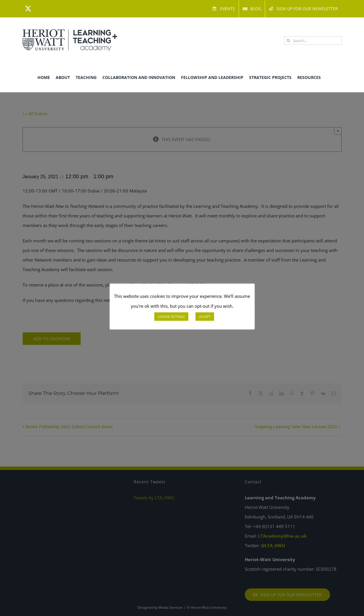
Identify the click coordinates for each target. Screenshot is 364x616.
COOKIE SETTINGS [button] (171, 317)
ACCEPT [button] (205, 317)
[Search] (288, 40)
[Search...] (313, 40)
